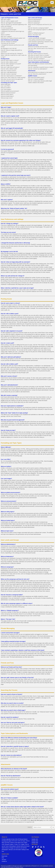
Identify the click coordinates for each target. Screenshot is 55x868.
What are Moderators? (34, 21)
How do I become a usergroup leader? (38, 28)
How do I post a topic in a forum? (10, 60)
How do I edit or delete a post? (9, 62)
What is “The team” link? (35, 35)
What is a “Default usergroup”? (36, 33)
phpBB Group (46, 791)
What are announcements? (8, 93)
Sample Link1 (35, 839)
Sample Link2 (35, 841)
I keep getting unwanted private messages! (40, 40)
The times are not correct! (8, 43)
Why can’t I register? (6, 36)
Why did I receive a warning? (9, 74)
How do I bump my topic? (8, 81)
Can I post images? (6, 89)
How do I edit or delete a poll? (9, 69)
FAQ (3, 858)
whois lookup (8, 812)
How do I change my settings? (9, 42)
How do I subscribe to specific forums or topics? (41, 67)
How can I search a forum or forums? (38, 54)
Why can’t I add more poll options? (10, 67)
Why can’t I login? (6, 19)
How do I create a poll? (7, 65)
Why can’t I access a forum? (9, 71)
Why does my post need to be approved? (12, 79)
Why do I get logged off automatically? (11, 23)
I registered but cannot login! (9, 30)
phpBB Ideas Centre (20, 801)
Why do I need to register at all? (9, 21)
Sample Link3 (35, 842)
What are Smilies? (6, 88)
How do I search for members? (36, 59)
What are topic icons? (7, 98)
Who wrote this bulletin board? (36, 77)
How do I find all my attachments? (37, 74)
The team (4, 859)
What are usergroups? (34, 23)
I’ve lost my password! (7, 28)
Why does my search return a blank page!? (40, 57)
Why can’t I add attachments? (9, 72)
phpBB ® (9, 866)
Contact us (4, 861)
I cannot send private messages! (37, 38)
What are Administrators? (35, 19)
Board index (5, 856)
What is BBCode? (6, 84)
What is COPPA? (5, 35)
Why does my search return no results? (39, 55)
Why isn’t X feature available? (36, 79)
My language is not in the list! (9, 48)
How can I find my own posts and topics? (39, 60)
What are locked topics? (7, 96)
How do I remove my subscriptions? (38, 69)
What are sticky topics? (7, 94)
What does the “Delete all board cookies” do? (13, 38)
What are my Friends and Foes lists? (38, 47)
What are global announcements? (10, 91)
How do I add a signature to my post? (11, 64)
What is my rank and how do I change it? (12, 54)
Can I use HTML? (6, 86)
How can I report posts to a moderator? (11, 76)
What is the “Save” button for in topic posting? (13, 77)
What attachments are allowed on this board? (40, 72)
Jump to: (30, 827)
